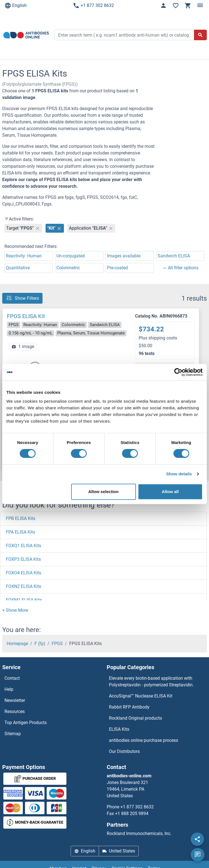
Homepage (17, 644)
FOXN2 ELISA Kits (23, 586)
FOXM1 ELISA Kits (24, 600)
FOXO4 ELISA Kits (23, 573)
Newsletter (15, 700)
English (16, 6)
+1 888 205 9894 (132, 814)
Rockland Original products (135, 718)
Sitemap (13, 734)
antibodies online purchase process (144, 740)
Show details (179, 474)
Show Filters (22, 298)
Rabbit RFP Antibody (129, 707)
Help (9, 689)
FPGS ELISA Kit (26, 316)
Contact (12, 678)
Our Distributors (124, 751)
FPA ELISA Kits (20, 532)
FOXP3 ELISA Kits (23, 559)
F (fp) (40, 644)
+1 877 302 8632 (93, 6)
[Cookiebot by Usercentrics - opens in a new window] (178, 372)
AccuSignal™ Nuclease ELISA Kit (141, 696)
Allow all (170, 492)
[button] (15, 610)
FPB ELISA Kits (21, 518)
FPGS (57, 644)
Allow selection (103, 492)
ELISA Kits (119, 729)
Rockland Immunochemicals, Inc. (139, 833)
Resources (15, 711)
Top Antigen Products (26, 723)
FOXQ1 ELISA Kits (23, 546)
